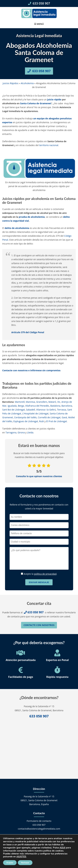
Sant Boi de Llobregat (14, 410)
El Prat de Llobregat (57, 421)
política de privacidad (45, 574)
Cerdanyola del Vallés (25, 417)
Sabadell (30, 410)
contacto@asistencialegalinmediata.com (39, 829)
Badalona (55, 406)
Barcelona (67, 406)
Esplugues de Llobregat (26, 421)
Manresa (30, 402)
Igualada (12, 406)
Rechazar (25, 863)
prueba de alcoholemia (32, 217)
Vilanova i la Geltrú (46, 410)
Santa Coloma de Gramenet (36, 103)
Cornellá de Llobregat (49, 417)
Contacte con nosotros (39, 625)
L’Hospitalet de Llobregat (36, 413)
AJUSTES (21, 857)
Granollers (42, 402)
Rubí (41, 421)
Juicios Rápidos (10, 83)
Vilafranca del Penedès (37, 406)
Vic (59, 402)
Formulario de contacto (39, 821)
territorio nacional (49, 145)
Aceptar (10, 863)
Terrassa (62, 410)
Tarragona (11, 432)
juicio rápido (54, 99)
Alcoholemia (27, 83)
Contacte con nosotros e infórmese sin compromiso (31, 370)
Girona (21, 432)
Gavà (64, 417)
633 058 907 (39, 3)
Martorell (20, 402)
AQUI (62, 848)
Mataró (52, 402)
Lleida (30, 432)
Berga (21, 406)
